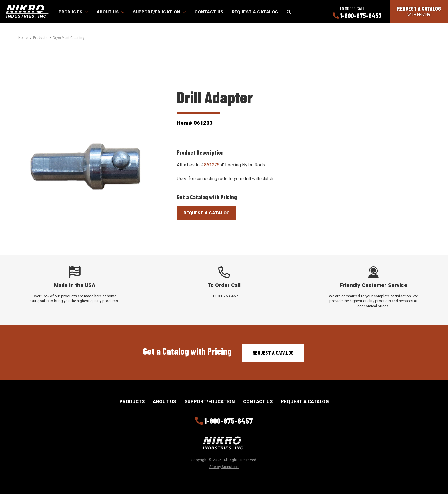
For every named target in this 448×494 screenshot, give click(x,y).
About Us (110, 12)
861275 (212, 165)
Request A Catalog (207, 213)
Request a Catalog (255, 12)
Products (73, 12)
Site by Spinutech (224, 467)
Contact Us (209, 12)
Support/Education (159, 12)
